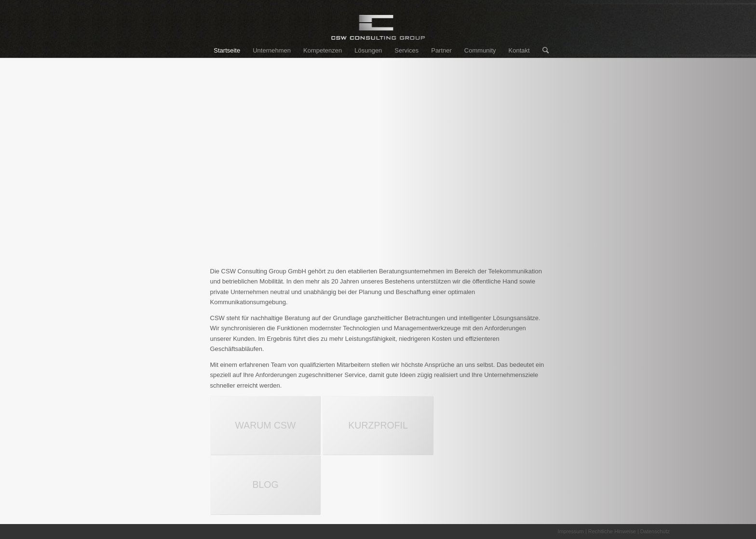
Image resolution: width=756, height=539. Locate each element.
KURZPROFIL (378, 425)
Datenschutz (655, 531)
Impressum (570, 531)
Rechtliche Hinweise (612, 531)
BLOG (265, 485)
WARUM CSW (265, 425)
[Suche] (542, 51)
